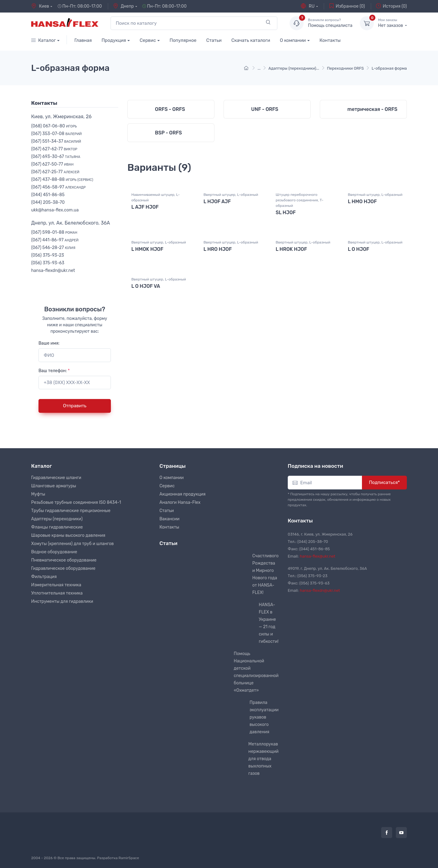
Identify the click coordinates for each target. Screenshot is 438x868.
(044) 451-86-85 (48, 195)
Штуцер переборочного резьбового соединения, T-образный (300, 204)
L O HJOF (359, 253)
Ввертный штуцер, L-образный (231, 199)
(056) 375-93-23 (48, 255)
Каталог (44, 40)
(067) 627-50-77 (52, 164)
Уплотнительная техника (57, 593)
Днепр (123, 6)
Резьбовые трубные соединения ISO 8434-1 (76, 502)
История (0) (391, 6)
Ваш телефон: (54, 371)
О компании (293, 40)
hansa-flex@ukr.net (318, 556)
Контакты (330, 40)
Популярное (183, 40)
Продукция (114, 40)
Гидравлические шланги (56, 478)
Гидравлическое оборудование (63, 568)
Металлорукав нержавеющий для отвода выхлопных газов (263, 759)
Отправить (75, 406)
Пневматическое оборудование (64, 560)
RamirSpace (129, 858)
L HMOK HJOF (147, 253)
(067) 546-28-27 (53, 248)
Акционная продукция (182, 494)
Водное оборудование (54, 552)
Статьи (214, 40)
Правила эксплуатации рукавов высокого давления (264, 717)
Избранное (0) (347, 6)
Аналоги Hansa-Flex (180, 502)
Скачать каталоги (251, 40)
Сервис (148, 40)
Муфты (38, 494)
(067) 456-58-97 (58, 187)
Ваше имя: (49, 343)
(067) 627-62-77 (54, 149)
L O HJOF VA (146, 289)
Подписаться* (384, 482)
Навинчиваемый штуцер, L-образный (155, 202)
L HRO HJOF (218, 253)
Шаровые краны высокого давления (68, 535)
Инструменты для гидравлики (62, 601)
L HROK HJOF (292, 253)
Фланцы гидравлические (57, 527)
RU (308, 6)
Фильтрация (44, 577)
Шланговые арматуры (54, 486)
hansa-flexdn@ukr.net (53, 271)
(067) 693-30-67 (56, 157)
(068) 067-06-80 (54, 126)
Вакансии (170, 519)
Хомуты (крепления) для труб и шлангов (72, 544)
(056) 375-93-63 (48, 263)
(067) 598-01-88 (54, 232)
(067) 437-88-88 (62, 179)
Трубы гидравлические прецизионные (71, 511)
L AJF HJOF (145, 211)
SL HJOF (286, 217)
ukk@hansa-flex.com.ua (55, 210)
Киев (40, 6)
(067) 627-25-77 (55, 172)
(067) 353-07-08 (57, 134)
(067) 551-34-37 (56, 141)
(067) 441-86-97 (55, 240)
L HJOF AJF (217, 206)
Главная (83, 40)
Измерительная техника (56, 585)
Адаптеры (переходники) (57, 519)
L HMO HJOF (362, 206)
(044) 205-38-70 (48, 202)
